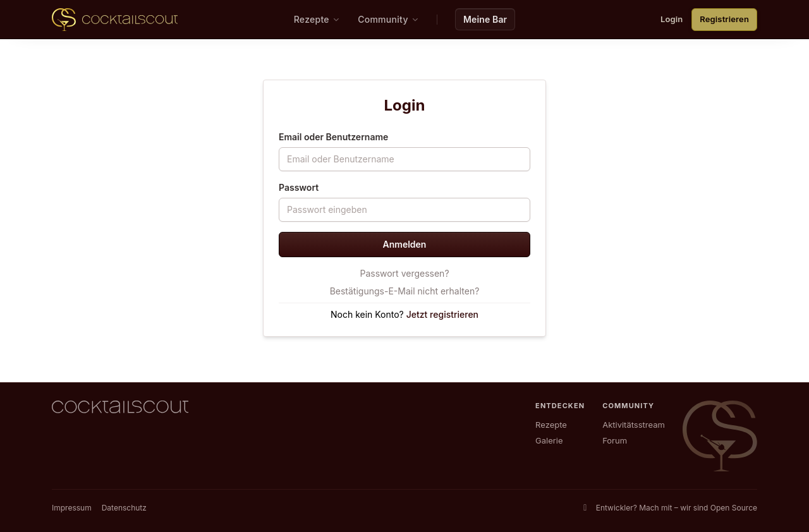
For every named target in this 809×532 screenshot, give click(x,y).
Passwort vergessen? (404, 273)
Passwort (299, 187)
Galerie (549, 440)
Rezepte (551, 425)
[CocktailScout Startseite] (115, 20)
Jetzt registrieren (442, 314)
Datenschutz (124, 508)
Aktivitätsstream (634, 425)
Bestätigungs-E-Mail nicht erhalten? (405, 291)
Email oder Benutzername (333, 137)
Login (672, 19)
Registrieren (724, 19)
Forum (615, 440)
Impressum (72, 508)
